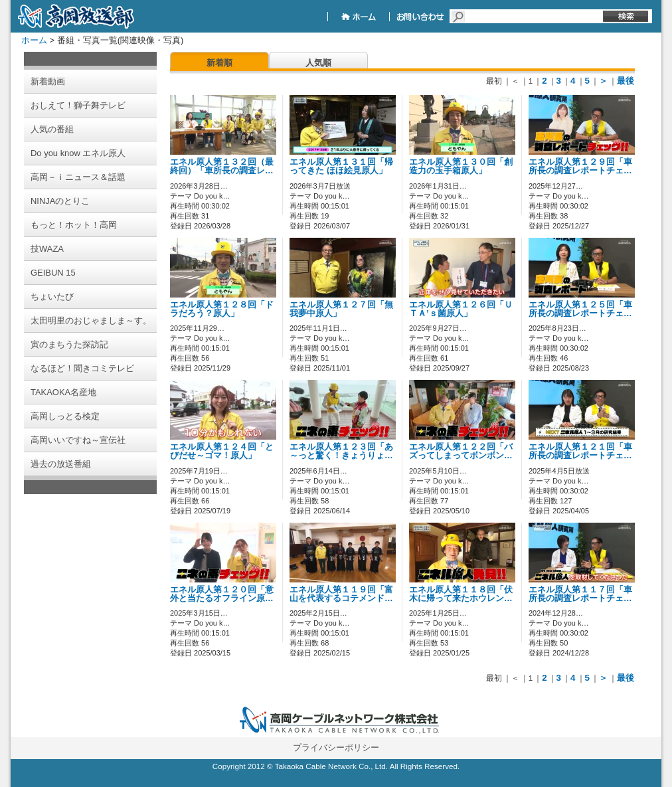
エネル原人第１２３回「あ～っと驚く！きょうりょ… (341, 451)
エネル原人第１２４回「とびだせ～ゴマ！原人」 (222, 451)
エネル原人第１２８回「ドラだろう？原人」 (222, 309)
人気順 (318, 63)
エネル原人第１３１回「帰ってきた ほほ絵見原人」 (341, 166)
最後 (626, 81)
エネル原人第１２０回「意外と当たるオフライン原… (222, 594)
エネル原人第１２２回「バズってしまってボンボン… (461, 451)
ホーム (34, 40)
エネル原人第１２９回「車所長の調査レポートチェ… (580, 166)
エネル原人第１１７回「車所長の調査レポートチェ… (580, 594)
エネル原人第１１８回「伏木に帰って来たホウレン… (461, 594)
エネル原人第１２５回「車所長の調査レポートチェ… (580, 309)
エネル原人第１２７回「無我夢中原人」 (341, 309)
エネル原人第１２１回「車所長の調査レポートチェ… (580, 451)
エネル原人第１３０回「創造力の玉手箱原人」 (461, 166)
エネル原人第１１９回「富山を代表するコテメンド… (341, 594)
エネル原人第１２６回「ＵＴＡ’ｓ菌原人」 (461, 309)
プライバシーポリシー (336, 747)
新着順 (219, 63)
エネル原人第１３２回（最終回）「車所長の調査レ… (222, 166)
